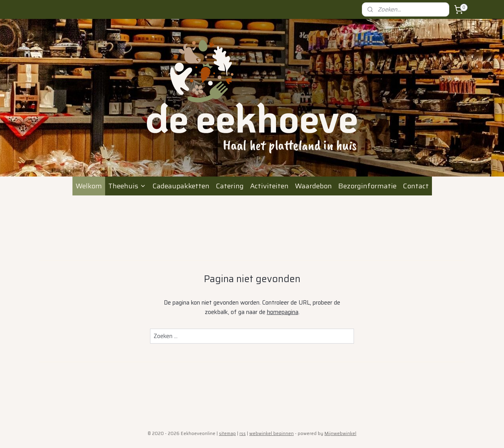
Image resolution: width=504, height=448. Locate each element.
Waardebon (313, 186)
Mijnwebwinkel (340, 434)
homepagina (283, 312)
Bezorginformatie (367, 186)
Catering (230, 186)
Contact (416, 186)
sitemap (227, 434)
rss (243, 434)
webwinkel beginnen (271, 434)
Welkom (89, 186)
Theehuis (127, 186)
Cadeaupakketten (181, 186)
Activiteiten (269, 186)
